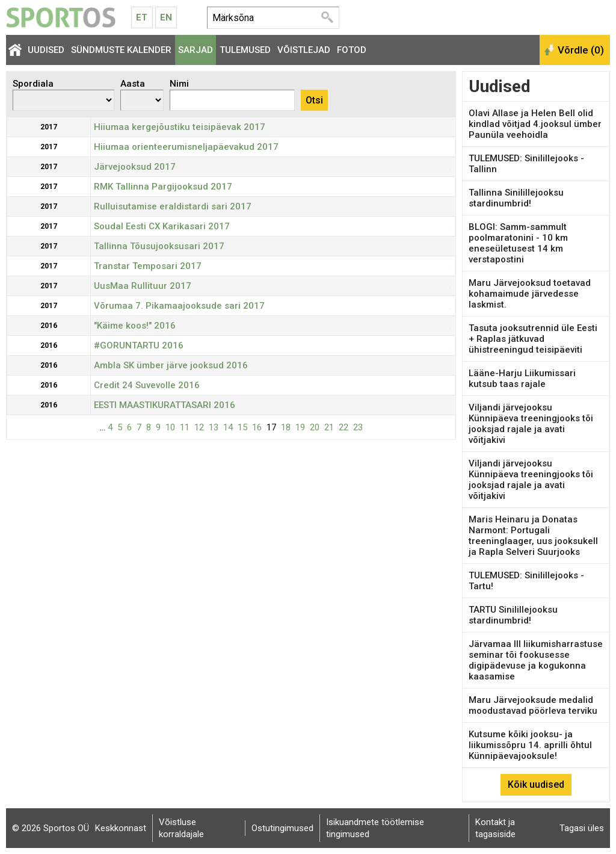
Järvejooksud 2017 (135, 167)
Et (142, 17)
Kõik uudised (536, 784)
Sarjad (196, 50)
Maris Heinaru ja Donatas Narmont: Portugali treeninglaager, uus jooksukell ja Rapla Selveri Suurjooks (533, 536)
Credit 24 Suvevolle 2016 (147, 385)
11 (185, 427)
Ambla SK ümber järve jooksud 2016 (171, 365)
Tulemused (245, 50)
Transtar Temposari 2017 (148, 266)
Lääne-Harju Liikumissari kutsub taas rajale (522, 379)
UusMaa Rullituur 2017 (143, 286)
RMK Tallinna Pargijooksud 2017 (163, 187)
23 (358, 427)
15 (242, 427)
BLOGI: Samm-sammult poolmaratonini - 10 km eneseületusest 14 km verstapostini (518, 243)
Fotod (352, 50)
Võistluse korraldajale (181, 828)
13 (214, 427)
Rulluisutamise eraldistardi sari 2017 (173, 206)
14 (228, 427)
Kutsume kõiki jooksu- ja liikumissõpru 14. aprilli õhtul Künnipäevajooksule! (530, 745)
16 (257, 427)
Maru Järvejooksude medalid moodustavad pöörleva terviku (533, 705)
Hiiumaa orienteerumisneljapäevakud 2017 (186, 147)
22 (343, 427)
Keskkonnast (121, 828)
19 (300, 427)
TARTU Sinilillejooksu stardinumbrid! (513, 615)
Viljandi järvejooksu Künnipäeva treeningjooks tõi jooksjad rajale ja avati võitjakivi (531, 424)
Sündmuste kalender (121, 50)
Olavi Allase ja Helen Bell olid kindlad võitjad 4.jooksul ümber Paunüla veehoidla (535, 124)
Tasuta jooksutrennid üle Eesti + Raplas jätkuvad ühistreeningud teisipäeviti (533, 339)
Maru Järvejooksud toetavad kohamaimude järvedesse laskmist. (530, 294)
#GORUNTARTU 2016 (139, 345)
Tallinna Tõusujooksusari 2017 (159, 246)
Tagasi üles (582, 828)
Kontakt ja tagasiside (495, 828)
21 (329, 427)
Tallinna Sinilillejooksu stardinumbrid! (516, 198)
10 (170, 427)
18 (286, 427)
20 (315, 427)
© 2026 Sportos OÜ (51, 828)
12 (199, 427)
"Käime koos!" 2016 (135, 326)
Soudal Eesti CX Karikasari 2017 (162, 226)
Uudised (46, 50)
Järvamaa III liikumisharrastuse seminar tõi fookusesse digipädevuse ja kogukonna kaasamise (536, 660)
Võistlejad (304, 50)
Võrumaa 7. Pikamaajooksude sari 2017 (179, 306)
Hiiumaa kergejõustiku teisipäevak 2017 (180, 127)
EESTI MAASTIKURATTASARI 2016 (165, 405)
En (166, 17)
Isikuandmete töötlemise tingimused (375, 828)
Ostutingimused (282, 828)
